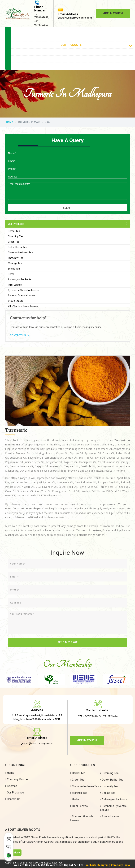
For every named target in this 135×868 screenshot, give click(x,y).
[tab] (68, 224)
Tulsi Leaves (15, 285)
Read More (13, 853)
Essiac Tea (14, 269)
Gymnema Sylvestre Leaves (24, 290)
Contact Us (19, 335)
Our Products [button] (16, 224)
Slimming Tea (16, 236)
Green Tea (14, 242)
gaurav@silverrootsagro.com (75, 18)
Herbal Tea (14, 231)
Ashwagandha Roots (20, 279)
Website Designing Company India (108, 865)
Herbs (11, 274)
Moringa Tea (15, 263)
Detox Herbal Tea (18, 247)
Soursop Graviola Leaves (22, 296)
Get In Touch (113, 13)
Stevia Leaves (16, 301)
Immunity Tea (16, 258)
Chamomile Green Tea (21, 253)
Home (9, 122)
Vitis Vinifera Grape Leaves (23, 306)
